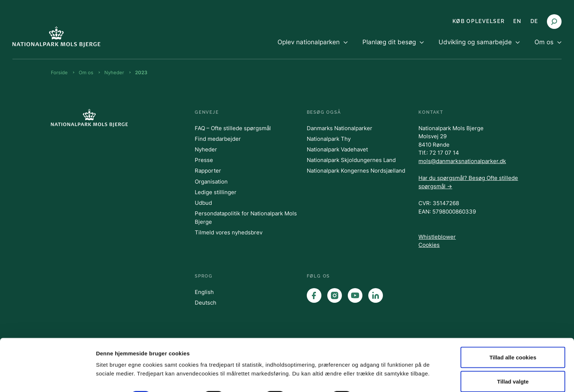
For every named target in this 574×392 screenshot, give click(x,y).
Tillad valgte (513, 349)
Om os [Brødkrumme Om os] (86, 72)
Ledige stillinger (216, 192)
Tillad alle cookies (513, 325)
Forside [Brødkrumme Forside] (59, 72)
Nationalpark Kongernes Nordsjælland (356, 171)
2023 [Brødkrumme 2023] (141, 72)
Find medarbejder (218, 139)
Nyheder (206, 149)
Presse (204, 160)
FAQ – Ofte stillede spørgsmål (233, 128)
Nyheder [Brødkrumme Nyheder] (114, 72)
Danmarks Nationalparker (340, 128)
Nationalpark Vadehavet (337, 149)
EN (517, 21)
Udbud (203, 203)
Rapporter (208, 171)
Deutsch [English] (206, 303)
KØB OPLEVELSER (479, 21)
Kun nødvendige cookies (513, 372)
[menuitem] (313, 48)
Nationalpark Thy (329, 139)
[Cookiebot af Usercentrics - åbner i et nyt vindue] (47, 378)
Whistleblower (437, 237)
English (204, 292)
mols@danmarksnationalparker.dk (462, 161)
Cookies (429, 245)
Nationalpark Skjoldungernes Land (351, 160)
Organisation (211, 182)
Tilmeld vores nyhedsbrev (229, 232)
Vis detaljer (381, 364)
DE (534, 21)
